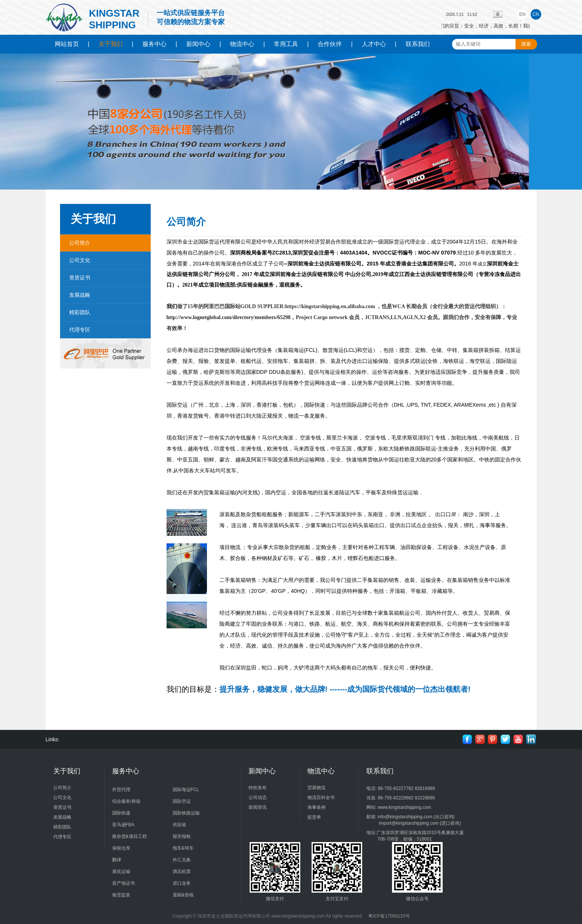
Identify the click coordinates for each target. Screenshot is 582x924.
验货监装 (121, 895)
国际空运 (182, 801)
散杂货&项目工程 (130, 836)
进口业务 (182, 883)
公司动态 (258, 798)
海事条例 (316, 807)
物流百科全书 (321, 798)
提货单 (314, 817)
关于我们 (111, 44)
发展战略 (80, 295)
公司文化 (80, 260)
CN (536, 14)
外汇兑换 (182, 860)
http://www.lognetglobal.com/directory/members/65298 (229, 317)
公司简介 (80, 243)
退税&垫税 (183, 895)
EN (523, 14)
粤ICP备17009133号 (389, 916)
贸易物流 (316, 788)
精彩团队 (80, 312)
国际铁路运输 (186, 813)
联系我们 (418, 44)
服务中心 (154, 44)
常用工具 (286, 44)
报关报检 (182, 836)
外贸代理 (121, 790)
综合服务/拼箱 (126, 801)
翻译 (117, 860)
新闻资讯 (258, 807)
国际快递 (121, 813)
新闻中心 (198, 44)
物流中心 (242, 44)
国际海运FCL (186, 790)
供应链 (179, 825)
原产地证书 (124, 883)
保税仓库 (121, 848)
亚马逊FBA (123, 825)
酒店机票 (182, 872)
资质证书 (80, 278)
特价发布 (258, 788)
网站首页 (67, 44)
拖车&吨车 (183, 848)
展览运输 (121, 872)
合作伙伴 (330, 44)
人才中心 (374, 44)
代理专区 (80, 330)
